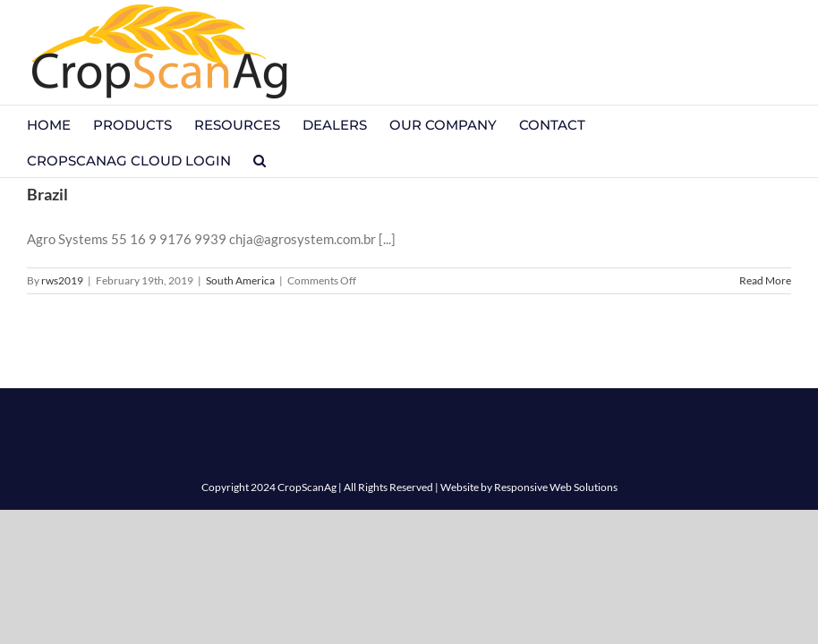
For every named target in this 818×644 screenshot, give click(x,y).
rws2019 (62, 280)
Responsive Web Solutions (556, 487)
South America (240, 280)
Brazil (47, 194)
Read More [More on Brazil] (765, 280)
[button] (260, 159)
